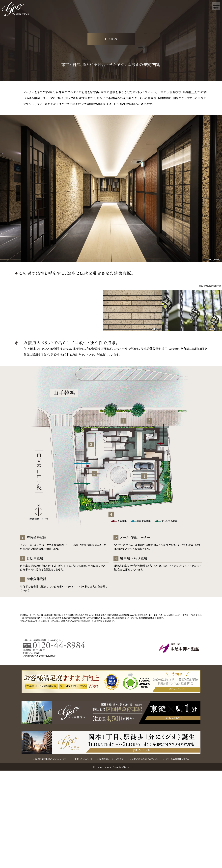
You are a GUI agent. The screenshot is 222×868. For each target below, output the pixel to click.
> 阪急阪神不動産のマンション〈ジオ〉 (50, 857)
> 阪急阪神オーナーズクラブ (110, 857)
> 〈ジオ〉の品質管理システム (176, 857)
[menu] (216, 6)
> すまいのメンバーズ (82, 857)
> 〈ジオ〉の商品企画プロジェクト (143, 857)
